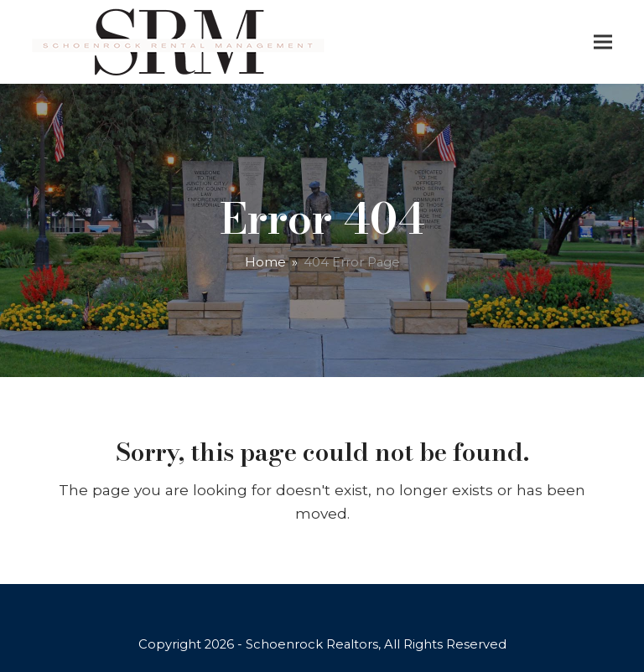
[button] (603, 42)
